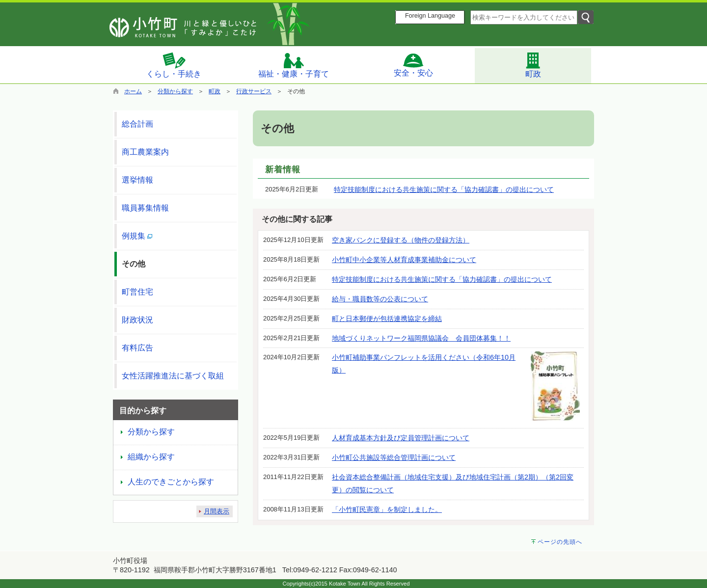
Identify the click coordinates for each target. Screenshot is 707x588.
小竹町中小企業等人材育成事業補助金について (404, 260)
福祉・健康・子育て (294, 65)
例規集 (137, 236)
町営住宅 (137, 292)
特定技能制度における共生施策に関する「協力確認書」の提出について (444, 189)
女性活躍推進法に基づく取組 (173, 376)
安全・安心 (413, 65)
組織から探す (151, 457)
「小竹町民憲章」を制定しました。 (387, 509)
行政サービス (254, 91)
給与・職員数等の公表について (380, 299)
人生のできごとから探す (171, 482)
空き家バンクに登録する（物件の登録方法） (401, 240)
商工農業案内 (145, 152)
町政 (533, 65)
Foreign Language (430, 16)
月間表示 (217, 511)
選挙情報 (137, 180)
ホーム (133, 91)
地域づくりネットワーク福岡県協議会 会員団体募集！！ (421, 338)
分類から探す (175, 91)
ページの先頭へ (560, 542)
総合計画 (137, 124)
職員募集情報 (145, 208)
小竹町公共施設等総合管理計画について (394, 457)
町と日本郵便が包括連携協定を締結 (387, 319)
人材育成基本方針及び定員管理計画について (401, 438)
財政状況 (137, 320)
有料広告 (137, 348)
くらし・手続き (174, 65)
